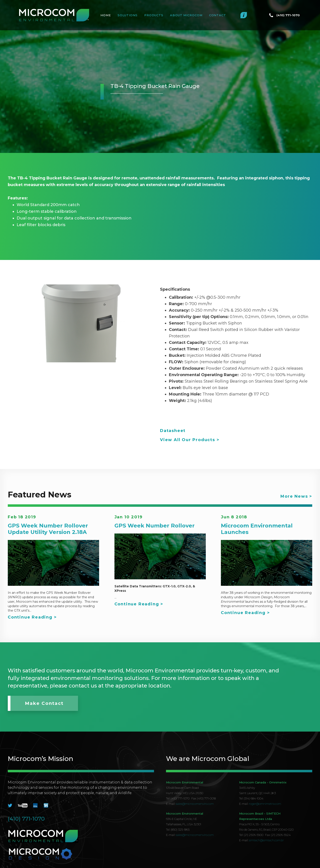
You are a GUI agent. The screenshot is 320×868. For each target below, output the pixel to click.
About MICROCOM (186, 15)
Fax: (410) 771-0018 (204, 798)
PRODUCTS (154, 15)
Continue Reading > (32, 617)
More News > (296, 496)
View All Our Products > (190, 440)
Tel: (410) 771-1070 (178, 798)
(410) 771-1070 (26, 819)
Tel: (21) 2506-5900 (251, 835)
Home (106, 15)
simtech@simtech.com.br (266, 840)
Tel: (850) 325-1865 (178, 829)
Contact (218, 15)
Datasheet (173, 431)
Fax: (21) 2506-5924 (278, 835)
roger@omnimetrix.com (265, 804)
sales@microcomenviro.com (195, 804)
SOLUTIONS (128, 15)
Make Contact (44, 703)
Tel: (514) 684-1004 (251, 798)
